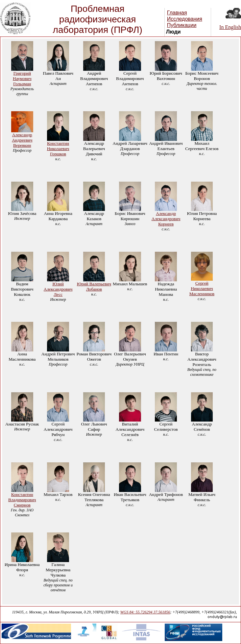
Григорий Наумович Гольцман (22, 78)
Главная (177, 13)
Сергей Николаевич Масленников (202, 288)
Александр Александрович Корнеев (166, 219)
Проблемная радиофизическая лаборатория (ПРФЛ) (98, 19)
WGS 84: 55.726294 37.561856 (145, 612)
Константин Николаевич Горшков (58, 149)
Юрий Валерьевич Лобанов (94, 286)
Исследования (185, 19)
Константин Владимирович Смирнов (22, 500)
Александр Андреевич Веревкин (22, 140)
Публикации (182, 25)
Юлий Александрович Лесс (58, 289)
